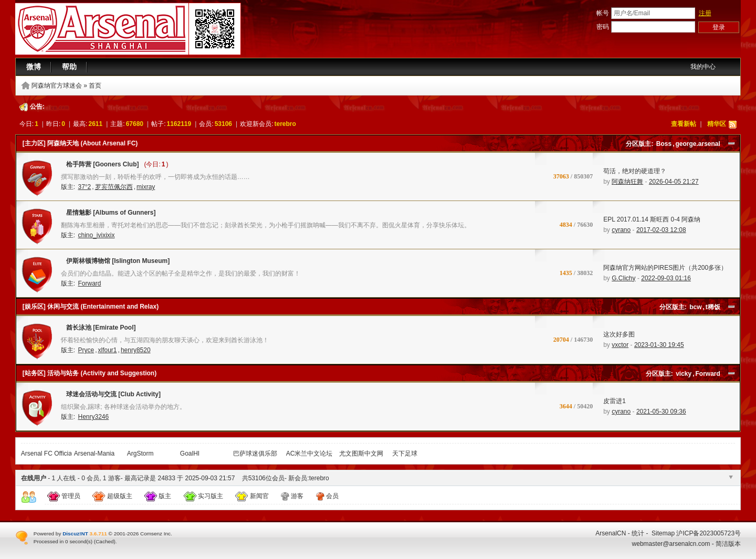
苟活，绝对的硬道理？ (635, 171)
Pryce (86, 350)
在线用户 (34, 478)
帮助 (69, 67)
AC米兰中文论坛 (309, 453)
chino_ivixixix (96, 235)
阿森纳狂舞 (627, 182)
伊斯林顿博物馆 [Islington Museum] (115, 263)
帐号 (603, 13)
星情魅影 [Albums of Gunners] (108, 215)
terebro (285, 124)
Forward (89, 283)
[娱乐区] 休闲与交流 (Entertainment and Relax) (91, 307)
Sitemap (663, 533)
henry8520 (136, 350)
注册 (705, 13)
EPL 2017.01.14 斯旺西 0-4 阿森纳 (652, 219)
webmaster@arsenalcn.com (671, 544)
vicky (684, 374)
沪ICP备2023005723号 (708, 533)
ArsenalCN (611, 533)
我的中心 (703, 67)
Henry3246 (93, 417)
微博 (34, 67)
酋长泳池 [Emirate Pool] (98, 330)
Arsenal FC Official (47, 453)
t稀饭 (713, 307)
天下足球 (405, 453)
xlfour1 (108, 350)
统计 (638, 533)
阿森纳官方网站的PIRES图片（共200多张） (665, 268)
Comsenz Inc (155, 534)
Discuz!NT (75, 534)
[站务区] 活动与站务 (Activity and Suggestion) (90, 373)
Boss (664, 144)
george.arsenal (697, 144)
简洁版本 (728, 544)
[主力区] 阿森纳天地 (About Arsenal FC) (80, 143)
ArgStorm (140, 453)
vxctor (620, 345)
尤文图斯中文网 (361, 453)
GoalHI (190, 453)
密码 (603, 27)
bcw (695, 307)
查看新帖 (684, 124)
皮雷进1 (615, 401)
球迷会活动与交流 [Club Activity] (111, 396)
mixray (146, 187)
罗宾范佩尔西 (114, 187)
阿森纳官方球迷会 (57, 86)
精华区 (717, 124)
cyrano (621, 230)
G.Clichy (623, 278)
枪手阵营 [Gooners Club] (100, 166)
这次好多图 (619, 334)
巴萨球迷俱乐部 (255, 453)
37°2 (84, 187)
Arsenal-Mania (94, 453)
